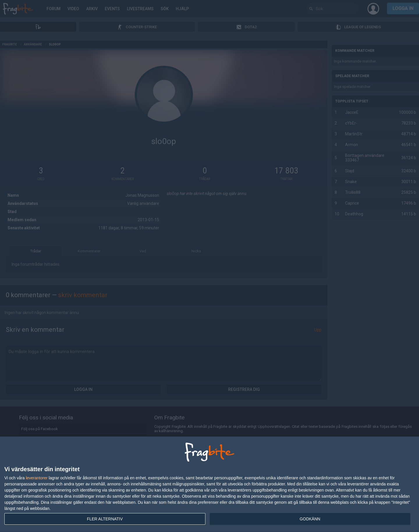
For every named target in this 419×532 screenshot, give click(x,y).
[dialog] (210, 484)
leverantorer (37, 478)
